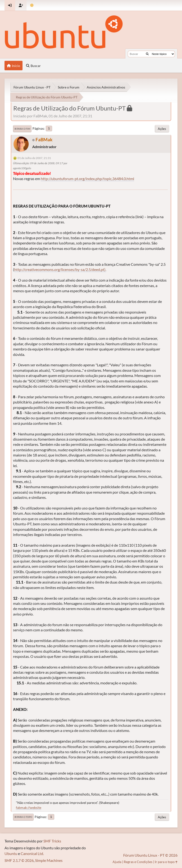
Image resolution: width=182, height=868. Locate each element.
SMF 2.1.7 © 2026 (19, 860)
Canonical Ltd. (32, 853)
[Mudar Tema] (32, 5)
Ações (162, 129)
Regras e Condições (138, 862)
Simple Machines (49, 860)
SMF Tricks (52, 841)
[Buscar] (147, 54)
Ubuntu (11, 853)
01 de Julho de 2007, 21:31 (34, 158)
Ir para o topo (23, 817)
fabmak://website (29, 808)
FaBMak (44, 139)
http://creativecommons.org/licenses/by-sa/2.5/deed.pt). (60, 269)
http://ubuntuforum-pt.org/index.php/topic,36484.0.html (87, 179)
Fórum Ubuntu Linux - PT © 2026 (150, 855)
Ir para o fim (22, 129)
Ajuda (117, 862)
